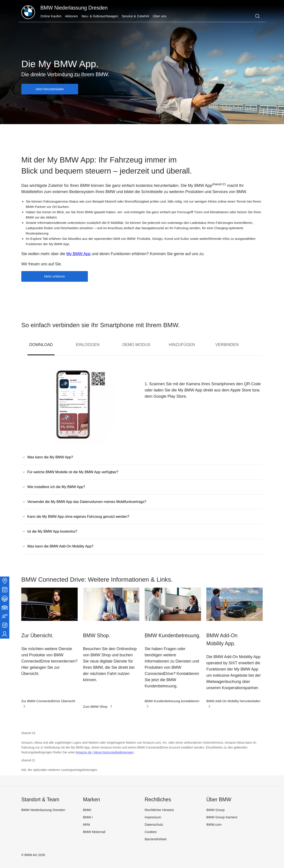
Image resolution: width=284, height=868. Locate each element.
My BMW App (78, 254)
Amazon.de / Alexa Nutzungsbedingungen (105, 752)
